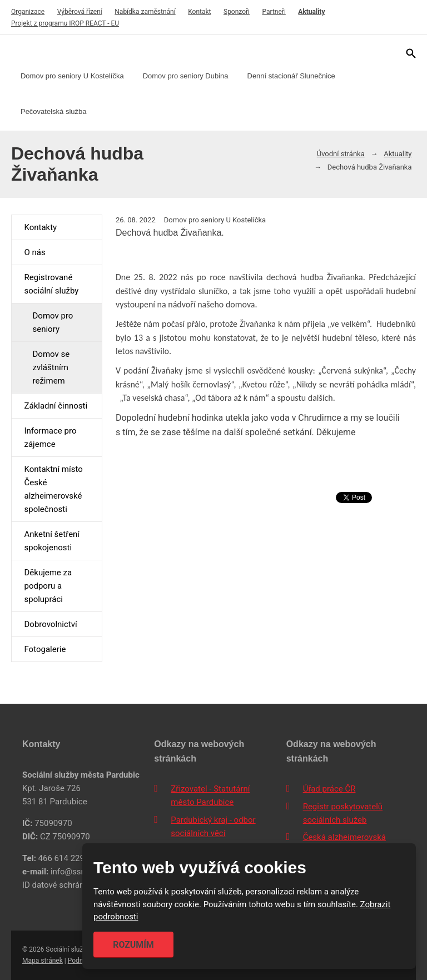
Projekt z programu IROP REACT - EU (65, 23)
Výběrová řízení (80, 12)
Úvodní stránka (341, 154)
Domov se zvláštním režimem (51, 367)
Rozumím (133, 945)
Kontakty (40, 227)
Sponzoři (237, 12)
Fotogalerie (45, 649)
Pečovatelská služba (54, 111)
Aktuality (311, 12)
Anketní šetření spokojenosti (52, 541)
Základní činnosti (56, 406)
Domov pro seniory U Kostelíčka (72, 76)
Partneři (274, 12)
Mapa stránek (43, 961)
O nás (34, 252)
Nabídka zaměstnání (145, 12)
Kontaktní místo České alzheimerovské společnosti (53, 489)
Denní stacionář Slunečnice (291, 76)
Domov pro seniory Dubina (186, 76)
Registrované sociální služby (51, 284)
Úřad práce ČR (329, 789)
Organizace (28, 12)
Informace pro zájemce (50, 437)
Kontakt (199, 12)
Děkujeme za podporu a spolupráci (48, 586)
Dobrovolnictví (50, 624)
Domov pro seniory (53, 322)
